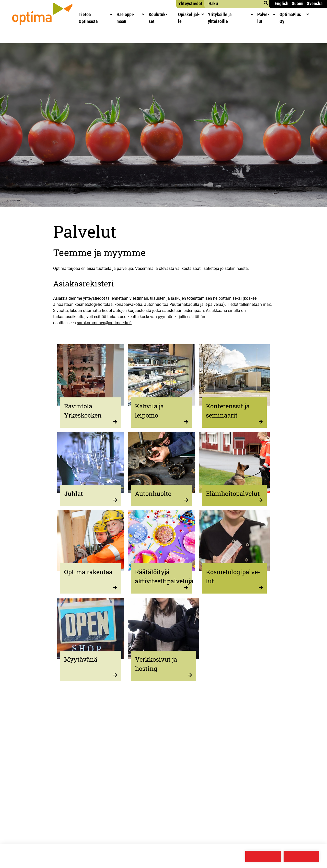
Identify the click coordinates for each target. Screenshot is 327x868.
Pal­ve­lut (276, 18)
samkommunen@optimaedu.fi (104, 323)
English (282, 3)
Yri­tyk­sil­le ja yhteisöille (238, 18)
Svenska (315, 3)
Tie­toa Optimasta (95, 18)
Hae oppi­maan (132, 18)
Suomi (298, 3)
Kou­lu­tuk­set (164, 18)
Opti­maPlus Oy (305, 18)
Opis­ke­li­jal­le (196, 18)
